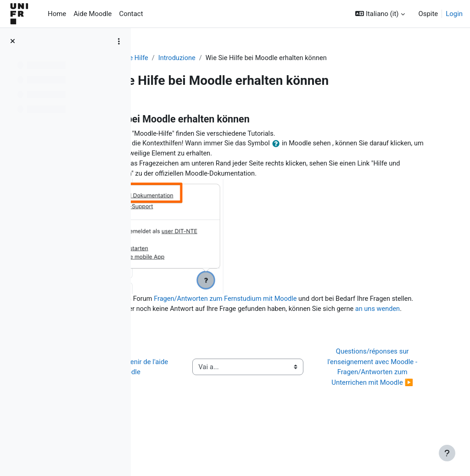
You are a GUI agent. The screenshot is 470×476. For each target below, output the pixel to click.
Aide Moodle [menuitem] (92, 14)
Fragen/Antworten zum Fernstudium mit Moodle (310, 300)
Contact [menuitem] (131, 14)
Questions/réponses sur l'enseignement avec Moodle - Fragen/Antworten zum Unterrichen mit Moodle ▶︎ (395, 399)
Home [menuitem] (57, 14)
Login (454, 14)
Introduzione (260, 58)
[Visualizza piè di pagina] (447, 453)
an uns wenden (209, 331)
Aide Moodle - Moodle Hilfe (190, 58)
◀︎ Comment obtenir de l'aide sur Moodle (193, 399)
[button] (380, 14)
